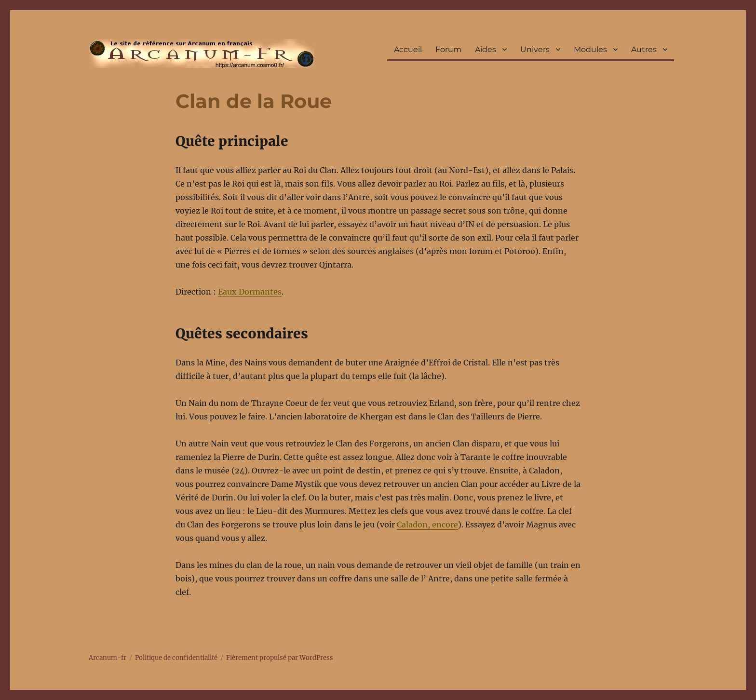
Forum (448, 49)
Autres (644, 49)
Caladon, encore (427, 525)
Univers (535, 49)
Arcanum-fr (202, 54)
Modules (590, 49)
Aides (486, 49)
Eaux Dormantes (250, 292)
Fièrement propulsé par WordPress (280, 658)
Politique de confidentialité (176, 658)
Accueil (408, 49)
